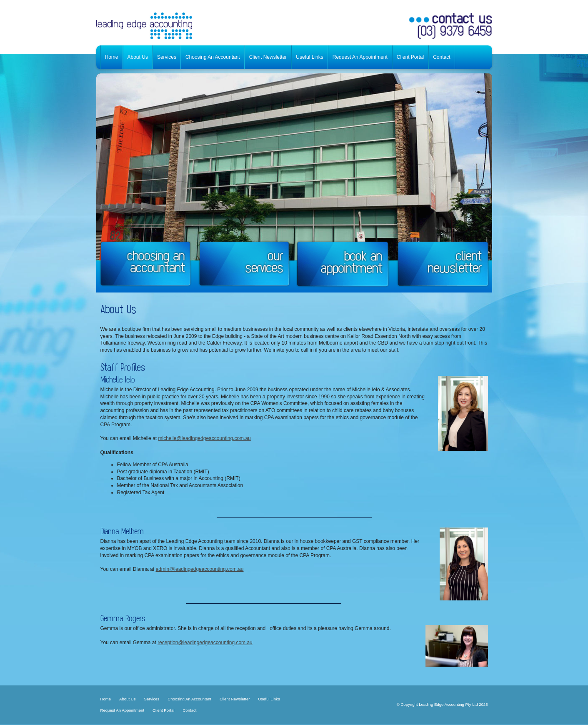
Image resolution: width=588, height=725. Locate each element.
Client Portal (163, 710)
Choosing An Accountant (189, 699)
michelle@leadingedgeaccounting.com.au (204, 438)
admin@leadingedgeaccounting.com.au (199, 569)
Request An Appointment (123, 710)
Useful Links (269, 699)
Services (152, 699)
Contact (189, 710)
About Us (127, 699)
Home (106, 699)
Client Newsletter (235, 699)
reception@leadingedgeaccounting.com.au (205, 642)
